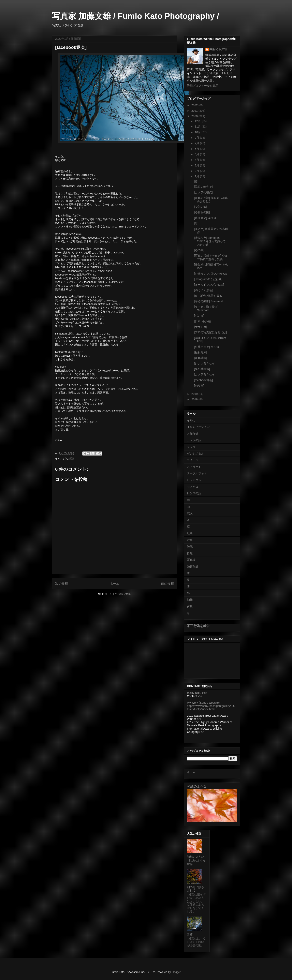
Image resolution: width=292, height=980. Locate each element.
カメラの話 (194, 440)
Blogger (176, 972)
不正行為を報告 (198, 626)
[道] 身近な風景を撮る (208, 296)
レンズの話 (194, 493)
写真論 (191, 560)
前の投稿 (167, 584)
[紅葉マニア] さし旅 (207, 347)
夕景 (190, 606)
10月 (198, 132)
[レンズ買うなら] (205, 363)
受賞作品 (193, 566)
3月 (197, 165)
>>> (200, 696)
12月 (198, 121)
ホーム (115, 584)
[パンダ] (199, 316)
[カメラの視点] (203, 192)
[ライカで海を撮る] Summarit (206, 308)
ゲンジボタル (195, 454)
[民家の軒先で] (203, 187)
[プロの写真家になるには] (210, 332)
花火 (190, 513)
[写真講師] (201, 358)
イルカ (191, 420)
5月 (197, 154)
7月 (197, 143)
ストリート (194, 467)
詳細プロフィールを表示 (203, 86)
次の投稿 (62, 584)
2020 (195, 116)
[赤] (196, 181)
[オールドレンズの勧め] (209, 285)
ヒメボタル (194, 480)
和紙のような (197, 786)
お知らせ (193, 433)
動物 (190, 600)
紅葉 (190, 533)
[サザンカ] (201, 327)
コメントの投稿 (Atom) (118, 594)
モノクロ (193, 487)
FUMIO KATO (218, 49)
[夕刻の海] (201, 207)
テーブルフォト (197, 473)
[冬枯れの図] (202, 212)
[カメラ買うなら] (205, 374)
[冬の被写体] (202, 369)
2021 (195, 111)
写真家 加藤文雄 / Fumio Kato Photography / (135, 16)
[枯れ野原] (201, 352)
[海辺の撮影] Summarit (208, 301)
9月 (197, 138)
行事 (190, 540)
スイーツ (193, 460)
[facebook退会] (203, 380)
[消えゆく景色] (203, 290)
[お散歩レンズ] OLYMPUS (211, 274)
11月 (198, 127)
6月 (197, 149)
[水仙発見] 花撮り (205, 218)
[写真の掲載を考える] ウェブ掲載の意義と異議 (211, 257)
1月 (197, 176)
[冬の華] (199, 250)
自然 (190, 553)
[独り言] (199, 386)
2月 (197, 171)
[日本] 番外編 (202, 321)
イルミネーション (198, 427)
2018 (195, 399)
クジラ (191, 447)
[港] (196, 223)
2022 (195, 105)
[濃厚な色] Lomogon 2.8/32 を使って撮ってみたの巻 (210, 241)
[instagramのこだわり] (208, 279)
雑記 (71, 459)
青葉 (190, 935)
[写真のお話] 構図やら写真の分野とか (211, 200)
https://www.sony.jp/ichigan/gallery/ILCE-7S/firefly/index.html (211, 708)
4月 (197, 160)
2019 (195, 394)
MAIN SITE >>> (197, 693)
